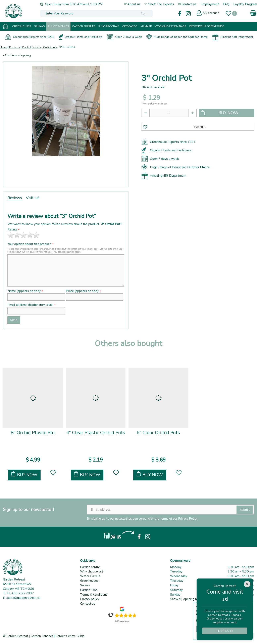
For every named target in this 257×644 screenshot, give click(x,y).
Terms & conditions (94, 595)
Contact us (88, 604)
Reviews (15, 198)
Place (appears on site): (84, 291)
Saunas (85, 585)
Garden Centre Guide (70, 636)
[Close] (247, 584)
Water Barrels (90, 576)
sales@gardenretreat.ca (23, 598)
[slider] (23, 235)
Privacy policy (90, 599)
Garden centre (90, 567)
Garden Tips (89, 590)
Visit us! (33, 198)
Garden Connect (42, 636)
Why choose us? (92, 571)
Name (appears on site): (25, 291)
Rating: (13, 230)
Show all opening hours (186, 599)
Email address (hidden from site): (32, 305)
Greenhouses (89, 581)
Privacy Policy (188, 519)
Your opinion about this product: (31, 244)
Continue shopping (18, 55)
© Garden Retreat (16, 636)
